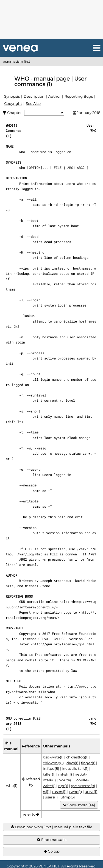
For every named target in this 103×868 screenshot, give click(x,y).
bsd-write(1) (53, 757)
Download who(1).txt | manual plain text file (51, 827)
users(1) (51, 797)
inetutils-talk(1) (75, 768)
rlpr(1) (63, 786)
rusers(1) (59, 792)
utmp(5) (68, 797)
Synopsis (12, 96)
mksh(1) (65, 774)
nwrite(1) (66, 780)
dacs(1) (72, 763)
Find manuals (52, 840)
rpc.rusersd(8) (83, 786)
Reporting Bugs (79, 96)
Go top (52, 851)
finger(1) (88, 763)
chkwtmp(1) (53, 763)
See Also (33, 103)
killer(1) (49, 774)
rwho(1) (76, 792)
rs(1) (46, 792)
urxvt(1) (91, 792)
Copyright (13, 103)
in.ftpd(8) (51, 768)
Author (55, 96)
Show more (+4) (79, 805)
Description (34, 96)
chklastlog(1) (77, 757)
